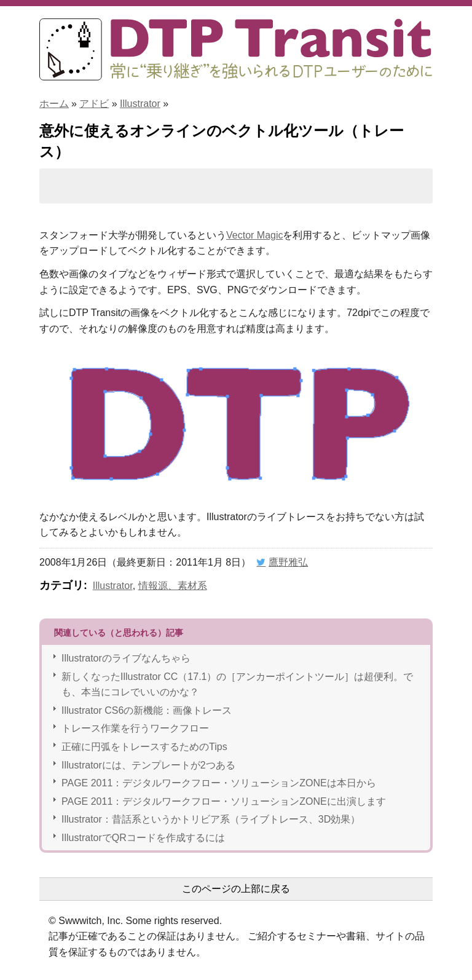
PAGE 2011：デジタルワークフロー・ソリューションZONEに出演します (224, 801)
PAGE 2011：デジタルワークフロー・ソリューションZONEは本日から (219, 783)
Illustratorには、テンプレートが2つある (148, 765)
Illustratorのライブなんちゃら (126, 658)
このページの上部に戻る (236, 889)
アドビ (94, 104)
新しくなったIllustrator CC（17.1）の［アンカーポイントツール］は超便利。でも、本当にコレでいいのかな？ (238, 685)
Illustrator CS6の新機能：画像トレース (147, 710)
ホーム (54, 104)
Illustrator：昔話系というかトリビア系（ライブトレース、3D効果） (211, 819)
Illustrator (140, 104)
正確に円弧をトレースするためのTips (144, 747)
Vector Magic (254, 235)
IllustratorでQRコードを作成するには (143, 838)
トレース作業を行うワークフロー (135, 728)
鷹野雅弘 (288, 562)
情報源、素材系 (173, 586)
